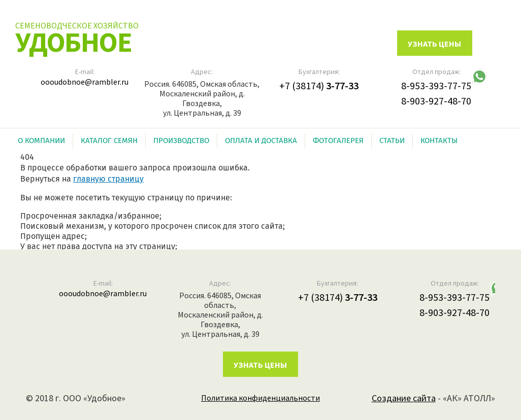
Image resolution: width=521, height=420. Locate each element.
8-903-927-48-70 (436, 101)
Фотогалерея (338, 141)
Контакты (439, 141)
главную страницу (108, 179)
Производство (181, 141)
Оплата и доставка (261, 141)
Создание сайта (404, 398)
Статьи (392, 141)
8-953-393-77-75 (436, 85)
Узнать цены (260, 365)
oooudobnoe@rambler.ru (85, 82)
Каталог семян (109, 141)
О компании (41, 141)
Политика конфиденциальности (260, 398)
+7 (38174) (319, 85)
